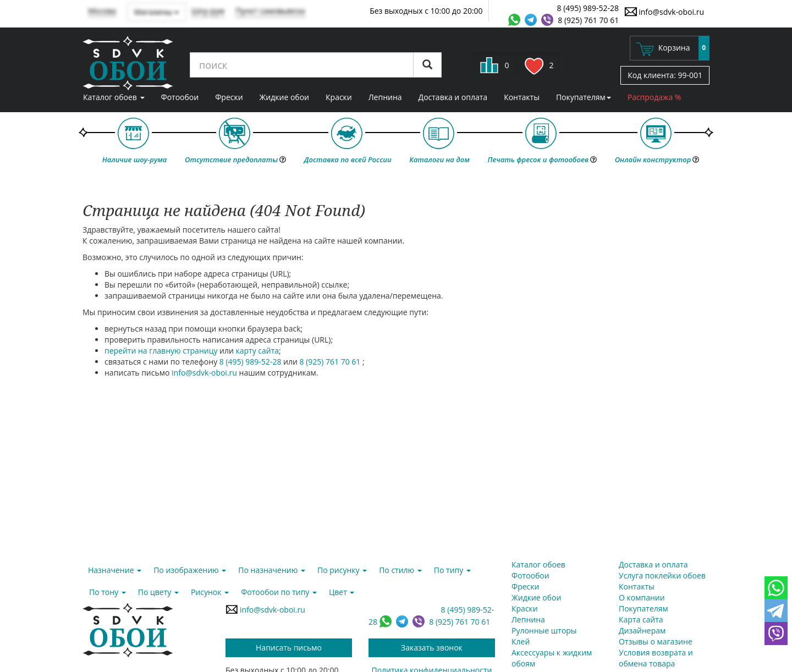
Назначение (115, 570)
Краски (339, 97)
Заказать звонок (432, 648)
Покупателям (584, 97)
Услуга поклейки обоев (662, 575)
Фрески (229, 97)
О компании (642, 597)
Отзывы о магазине (656, 641)
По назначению (272, 570)
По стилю (400, 570)
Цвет (342, 592)
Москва (102, 11)
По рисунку (342, 570)
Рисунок (210, 592)
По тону (108, 592)
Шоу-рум (208, 11)
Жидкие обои (284, 97)
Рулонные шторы (544, 630)
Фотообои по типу (279, 592)
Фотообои (180, 97)
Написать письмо (289, 648)
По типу (452, 570)
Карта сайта (641, 619)
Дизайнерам (642, 630)
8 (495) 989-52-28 (588, 8)
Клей (521, 641)
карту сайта (258, 351)
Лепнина (385, 97)
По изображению (190, 570)
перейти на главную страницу (161, 351)
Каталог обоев (114, 97)
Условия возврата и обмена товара (656, 658)
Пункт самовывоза (270, 11)
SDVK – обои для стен (128, 63)
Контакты (522, 97)
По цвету (158, 592)
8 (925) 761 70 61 (588, 20)
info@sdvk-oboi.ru (664, 12)
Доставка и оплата (453, 97)
